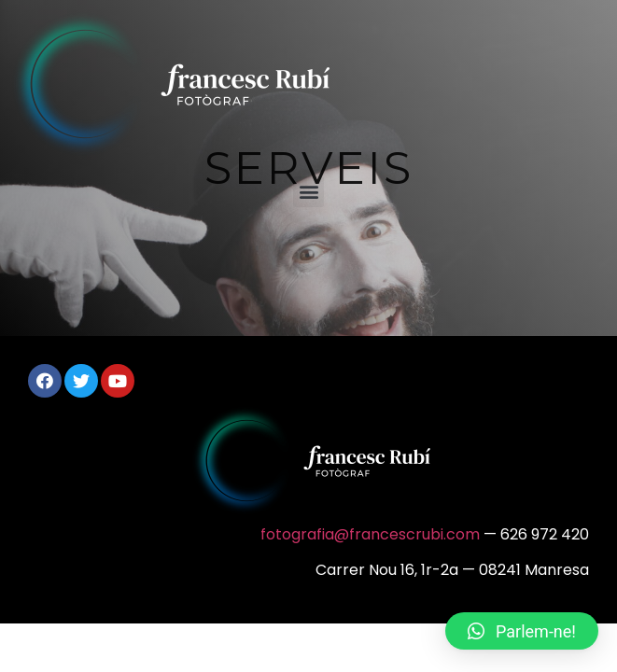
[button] (308, 192)
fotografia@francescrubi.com (370, 534)
